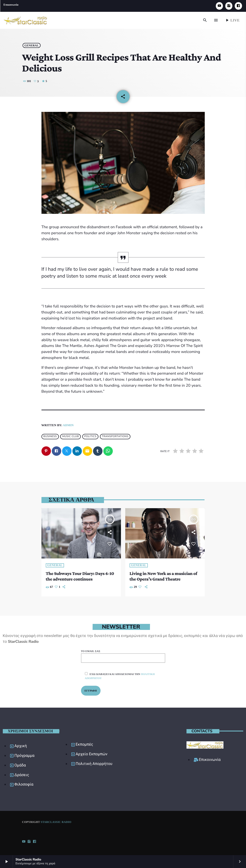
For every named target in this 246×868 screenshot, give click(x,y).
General (33, 44)
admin (68, 425)
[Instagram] (229, 6)
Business (50, 436)
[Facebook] (238, 6)
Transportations (115, 436)
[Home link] (25, 20)
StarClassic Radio (56, 821)
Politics (90, 436)
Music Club (70, 436)
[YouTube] (219, 6)
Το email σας (123, 656)
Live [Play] (232, 20)
